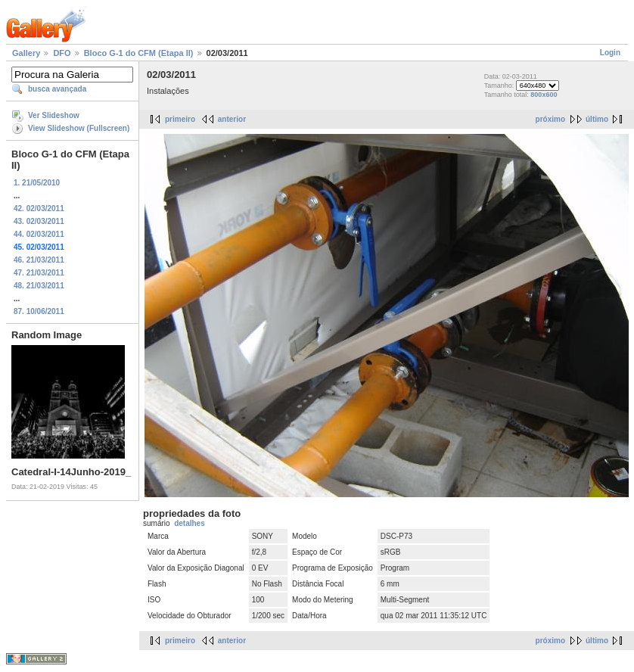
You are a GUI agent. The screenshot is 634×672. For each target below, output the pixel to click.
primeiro (180, 119)
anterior (232, 119)
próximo (550, 119)
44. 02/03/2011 (39, 234)
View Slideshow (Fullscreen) (79, 128)
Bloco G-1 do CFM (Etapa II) (139, 53)
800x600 (544, 95)
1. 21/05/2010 (37, 183)
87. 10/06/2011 (39, 311)
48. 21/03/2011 (39, 286)
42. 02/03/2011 (39, 208)
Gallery (26, 53)
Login (610, 53)
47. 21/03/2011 (39, 273)
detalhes (190, 523)
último (597, 119)
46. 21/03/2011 (39, 260)
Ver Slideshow (54, 115)
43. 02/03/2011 (39, 221)
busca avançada (57, 89)
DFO (62, 53)
